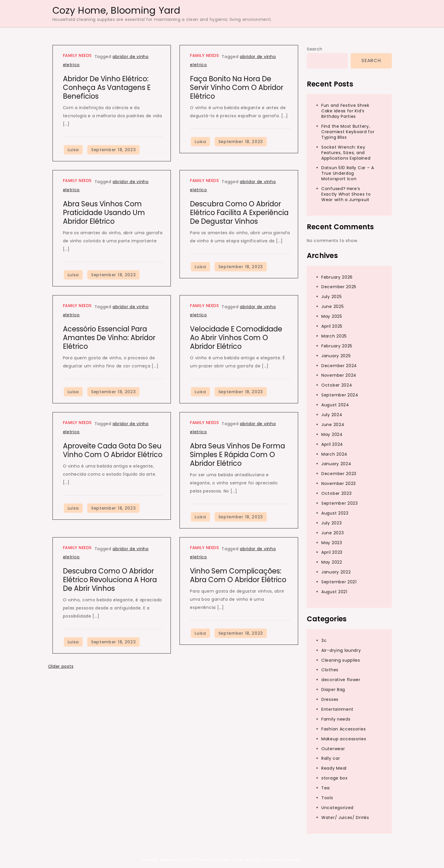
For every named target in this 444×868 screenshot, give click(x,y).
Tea (326, 788)
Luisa (73, 150)
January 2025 (336, 356)
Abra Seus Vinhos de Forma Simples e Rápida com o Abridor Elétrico (238, 455)
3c (324, 640)
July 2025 (331, 297)
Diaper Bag (333, 690)
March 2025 (334, 336)
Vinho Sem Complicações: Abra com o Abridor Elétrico (238, 575)
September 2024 (340, 395)
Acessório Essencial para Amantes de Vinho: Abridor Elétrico (109, 338)
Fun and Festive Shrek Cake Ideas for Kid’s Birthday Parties (345, 111)
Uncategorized (337, 808)
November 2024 (339, 375)
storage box (335, 778)
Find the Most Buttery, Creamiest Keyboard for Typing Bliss (348, 132)
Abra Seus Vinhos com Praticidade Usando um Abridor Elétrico (104, 213)
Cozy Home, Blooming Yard (116, 10)
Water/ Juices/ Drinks (345, 818)
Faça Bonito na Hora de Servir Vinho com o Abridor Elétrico (237, 87)
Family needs (77, 55)
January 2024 (336, 464)
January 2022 (336, 572)
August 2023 (335, 513)
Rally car (331, 758)
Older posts (61, 666)
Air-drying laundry (341, 650)
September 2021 (339, 582)
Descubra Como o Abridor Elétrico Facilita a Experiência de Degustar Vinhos (239, 213)
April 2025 (332, 326)
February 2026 (337, 277)
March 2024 (334, 454)
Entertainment (337, 709)
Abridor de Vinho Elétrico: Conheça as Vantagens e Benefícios (107, 87)
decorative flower (341, 680)
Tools (327, 798)
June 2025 (332, 306)
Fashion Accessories (344, 729)
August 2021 (334, 592)
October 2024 (337, 385)
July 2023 (331, 523)
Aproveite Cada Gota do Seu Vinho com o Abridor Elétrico (113, 450)
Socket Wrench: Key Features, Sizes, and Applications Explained (346, 153)
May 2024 (332, 434)
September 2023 (340, 503)
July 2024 (332, 415)
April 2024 (332, 444)
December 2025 (339, 287)
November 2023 (339, 483)
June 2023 (332, 533)
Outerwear (333, 749)
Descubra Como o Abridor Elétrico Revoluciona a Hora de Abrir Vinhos (110, 580)
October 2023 (336, 493)
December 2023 (339, 474)
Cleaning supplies (341, 660)
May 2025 (332, 316)
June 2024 (333, 425)
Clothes (330, 670)
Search (315, 49)
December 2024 (339, 366)
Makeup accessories (344, 739)
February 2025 (337, 346)
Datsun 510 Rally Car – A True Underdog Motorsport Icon (348, 173)
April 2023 (332, 552)
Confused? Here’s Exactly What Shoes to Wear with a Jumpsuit (346, 194)
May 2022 (332, 562)
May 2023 (332, 543)
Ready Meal (334, 768)
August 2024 (335, 405)
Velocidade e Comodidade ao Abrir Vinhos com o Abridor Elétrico (236, 338)
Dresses (330, 699)
